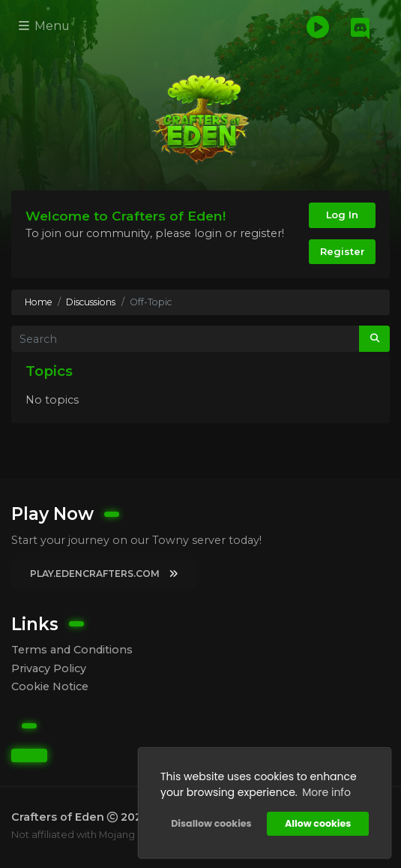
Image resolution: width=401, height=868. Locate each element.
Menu (44, 26)
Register (343, 251)
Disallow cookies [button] (211, 823)
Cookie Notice (50, 686)
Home (39, 302)
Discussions (91, 302)
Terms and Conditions (72, 650)
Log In (342, 215)
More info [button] (326, 792)
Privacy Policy (49, 668)
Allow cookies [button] (318, 823)
